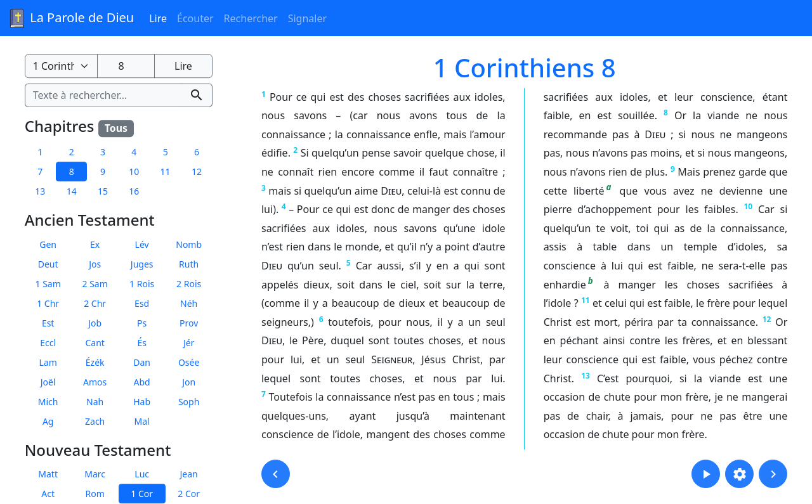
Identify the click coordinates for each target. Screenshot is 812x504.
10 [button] (134, 171)
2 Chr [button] (95, 303)
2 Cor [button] (189, 494)
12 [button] (197, 171)
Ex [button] (95, 244)
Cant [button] (95, 343)
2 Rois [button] (189, 284)
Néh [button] (189, 303)
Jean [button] (189, 475)
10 (748, 206)
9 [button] (103, 171)
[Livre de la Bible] (61, 66)
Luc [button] (142, 475)
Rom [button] (95, 494)
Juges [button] (142, 264)
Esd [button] (142, 303)
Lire (158, 18)
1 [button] (40, 152)
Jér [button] (189, 343)
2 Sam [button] (95, 284)
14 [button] (72, 191)
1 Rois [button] (142, 284)
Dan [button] (142, 362)
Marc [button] (95, 475)
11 (586, 300)
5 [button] (166, 152)
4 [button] (134, 152)
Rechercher (251, 18)
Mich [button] (48, 402)
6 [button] (197, 152)
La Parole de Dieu (71, 18)
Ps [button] (142, 323)
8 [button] (72, 171)
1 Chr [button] (48, 303)
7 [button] (40, 171)
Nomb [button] (189, 244)
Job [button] (95, 323)
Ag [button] (48, 421)
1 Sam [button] (48, 284)
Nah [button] (95, 402)
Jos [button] (95, 264)
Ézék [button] (95, 362)
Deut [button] (48, 264)
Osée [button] (189, 362)
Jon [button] (189, 382)
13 (586, 376)
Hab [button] (142, 402)
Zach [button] (95, 421)
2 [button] (72, 152)
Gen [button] (48, 244)
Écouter (195, 18)
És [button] (142, 343)
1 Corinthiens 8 (525, 68)
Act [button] (48, 494)
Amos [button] (95, 382)
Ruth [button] (189, 264)
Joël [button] (48, 382)
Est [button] (48, 323)
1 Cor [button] (142, 494)
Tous (116, 128)
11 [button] (166, 171)
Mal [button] (142, 421)
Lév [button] (142, 244)
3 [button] (103, 152)
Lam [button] (48, 362)
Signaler (307, 18)
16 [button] (134, 191)
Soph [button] (189, 402)
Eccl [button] (48, 343)
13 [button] (40, 191)
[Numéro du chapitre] (126, 66)
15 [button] (103, 191)
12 (767, 319)
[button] (276, 474)
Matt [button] (48, 475)
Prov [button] (189, 323)
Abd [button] (142, 382)
